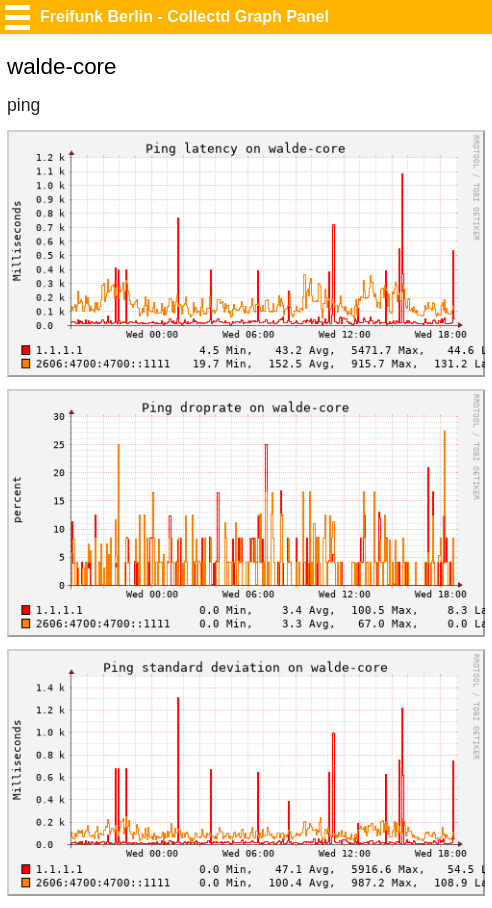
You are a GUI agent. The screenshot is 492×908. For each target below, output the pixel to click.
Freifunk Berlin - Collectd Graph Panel (184, 16)
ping (23, 105)
